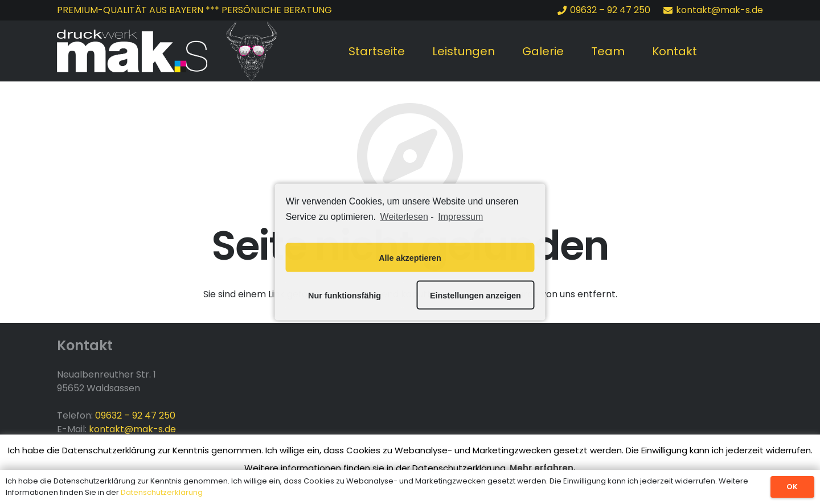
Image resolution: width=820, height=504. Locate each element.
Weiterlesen (404, 216)
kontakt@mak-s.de (132, 429)
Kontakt (675, 51)
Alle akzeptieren (410, 257)
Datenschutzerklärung (162, 492)
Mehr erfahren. (543, 468)
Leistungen (464, 51)
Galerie (543, 51)
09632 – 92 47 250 (135, 415)
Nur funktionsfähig (345, 295)
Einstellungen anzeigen (475, 295)
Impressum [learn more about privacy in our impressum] (460, 216)
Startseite (377, 51)
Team (608, 51)
